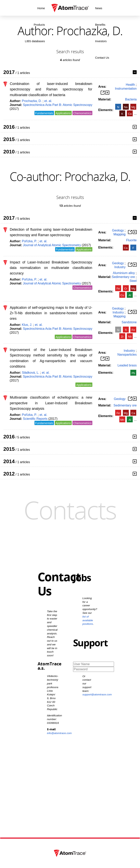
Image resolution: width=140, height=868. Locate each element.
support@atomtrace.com (97, 694)
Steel (133, 281)
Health (130, 85)
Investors (101, 41)
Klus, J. (27, 325)
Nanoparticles (127, 355)
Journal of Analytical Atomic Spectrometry (52, 245)
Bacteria (131, 99)
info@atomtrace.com (59, 733)
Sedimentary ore (123, 277)
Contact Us (102, 58)
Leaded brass (127, 365)
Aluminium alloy (124, 273)
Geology (118, 230)
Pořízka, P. (29, 241)
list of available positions (88, 620)
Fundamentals (44, 113)
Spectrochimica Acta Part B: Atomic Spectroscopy (58, 105)
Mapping (119, 234)
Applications (63, 113)
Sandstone (129, 322)
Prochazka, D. (32, 101)
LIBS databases (35, 41)
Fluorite (131, 240)
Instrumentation (126, 89)
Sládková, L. (31, 373)
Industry (120, 267)
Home (41, 8)
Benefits (100, 25)
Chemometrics (82, 113)
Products (39, 25)
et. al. (48, 101)
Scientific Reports (35, 419)
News (99, 8)
